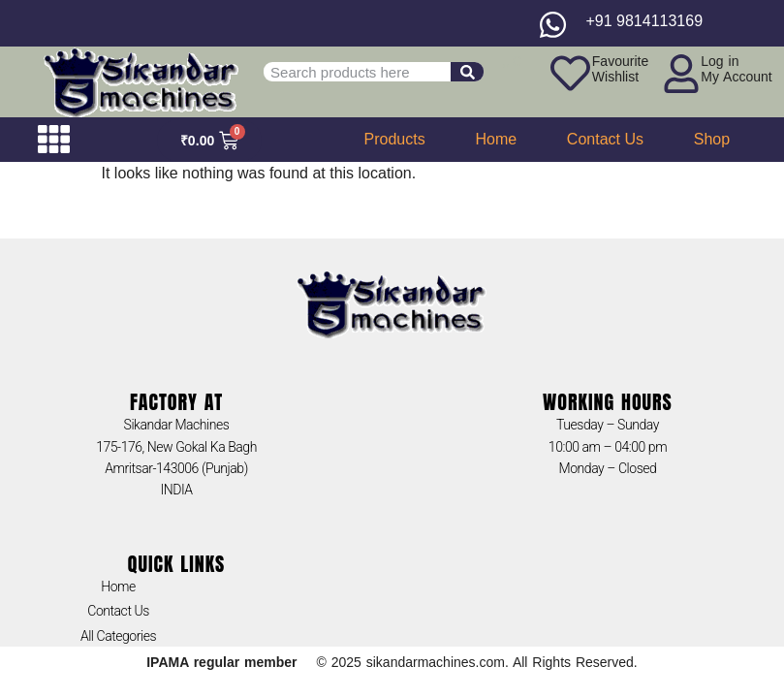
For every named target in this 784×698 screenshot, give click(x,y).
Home (496, 139)
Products (395, 139)
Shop (712, 139)
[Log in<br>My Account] (681, 74)
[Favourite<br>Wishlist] (570, 73)
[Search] (467, 72)
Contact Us (605, 139)
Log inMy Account (736, 68)
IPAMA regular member (221, 662)
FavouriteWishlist (620, 68)
